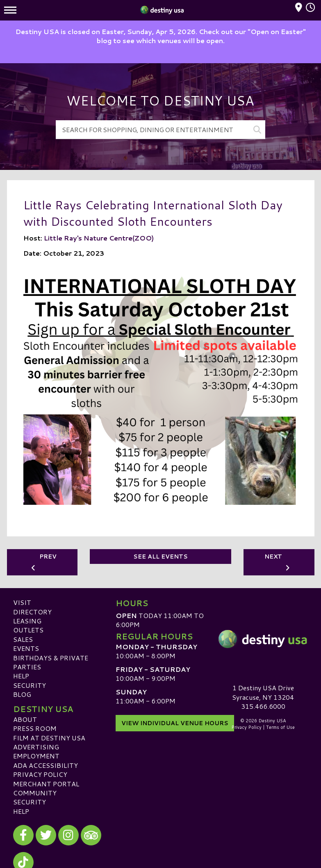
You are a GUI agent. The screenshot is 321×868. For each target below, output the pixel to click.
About (25, 719)
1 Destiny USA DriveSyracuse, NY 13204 (263, 692)
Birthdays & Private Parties (51, 662)
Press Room (35, 728)
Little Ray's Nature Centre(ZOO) (99, 237)
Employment (36, 756)
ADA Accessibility (46, 765)
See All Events (160, 557)
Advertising (36, 747)
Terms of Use (280, 727)
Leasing (27, 621)
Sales (23, 639)
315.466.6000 (263, 706)
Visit (22, 602)
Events (26, 648)
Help (21, 676)
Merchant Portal (46, 783)
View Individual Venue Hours (175, 722)
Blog (22, 694)
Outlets (28, 630)
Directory (32, 611)
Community (35, 793)
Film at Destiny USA (49, 737)
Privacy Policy (40, 774)
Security (30, 685)
